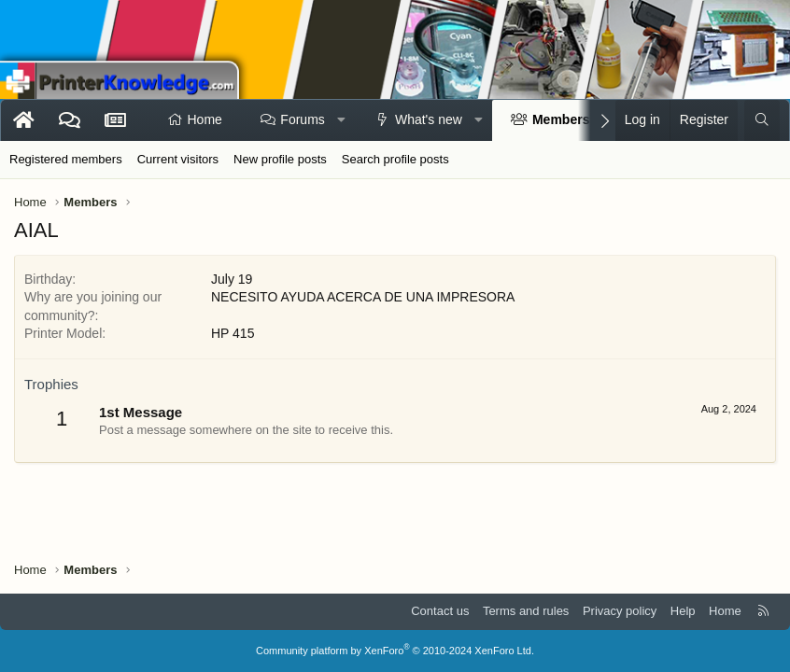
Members (561, 119)
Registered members (66, 159)
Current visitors (178, 159)
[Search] (762, 120)
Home (205, 119)
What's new (429, 119)
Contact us (440, 611)
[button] (341, 120)
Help (683, 611)
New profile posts (280, 159)
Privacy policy (620, 611)
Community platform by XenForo (395, 651)
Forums (302, 119)
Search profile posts (395, 159)
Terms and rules (526, 611)
